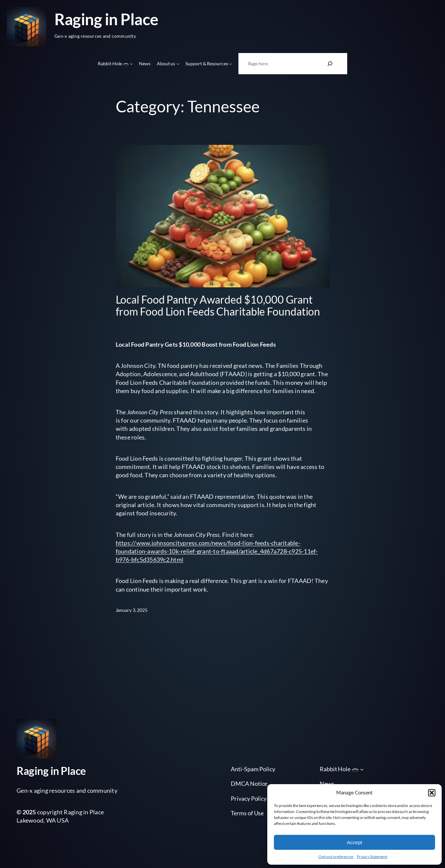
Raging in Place (106, 19)
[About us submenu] (178, 64)
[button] (432, 793)
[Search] (330, 64)
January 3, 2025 (132, 610)
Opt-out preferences (336, 857)
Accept (354, 842)
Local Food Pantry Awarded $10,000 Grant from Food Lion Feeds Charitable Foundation (218, 306)
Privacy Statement (372, 857)
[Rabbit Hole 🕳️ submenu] (131, 64)
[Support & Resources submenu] (230, 64)
